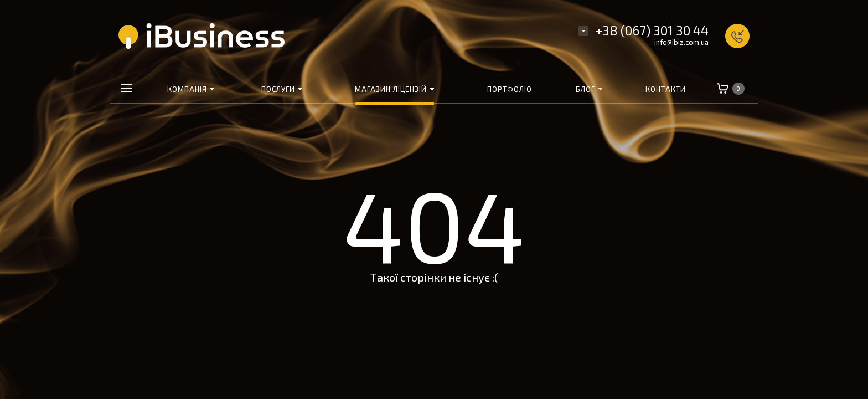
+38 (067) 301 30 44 (652, 30)
